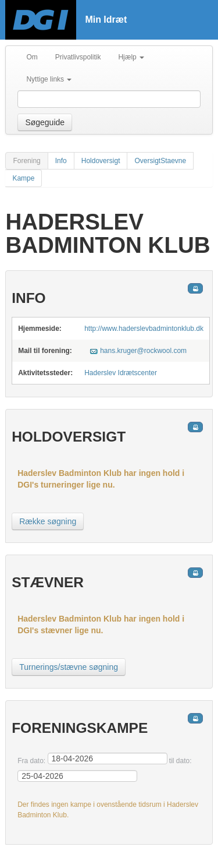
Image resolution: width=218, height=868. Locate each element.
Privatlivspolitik (78, 57)
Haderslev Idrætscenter (121, 373)
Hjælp (131, 57)
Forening (26, 161)
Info (61, 161)
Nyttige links (49, 79)
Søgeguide (45, 122)
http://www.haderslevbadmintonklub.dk (144, 329)
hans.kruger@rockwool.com (143, 351)
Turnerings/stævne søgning (69, 667)
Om (32, 57)
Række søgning (48, 521)
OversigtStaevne (160, 161)
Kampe (23, 178)
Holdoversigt (101, 161)
